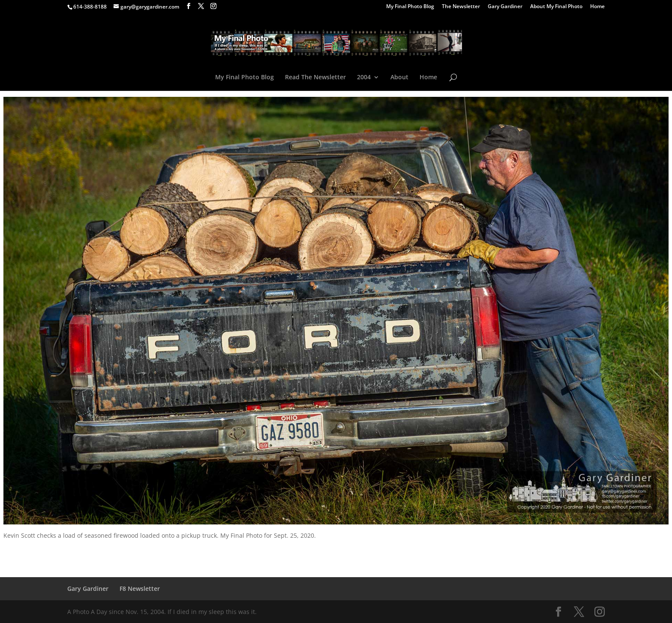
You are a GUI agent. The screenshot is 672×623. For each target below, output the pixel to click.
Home (597, 7)
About (399, 78)
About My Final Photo (556, 7)
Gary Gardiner (505, 7)
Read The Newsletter (315, 78)
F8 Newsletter (140, 589)
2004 (364, 78)
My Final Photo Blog (410, 7)
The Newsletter (461, 7)
